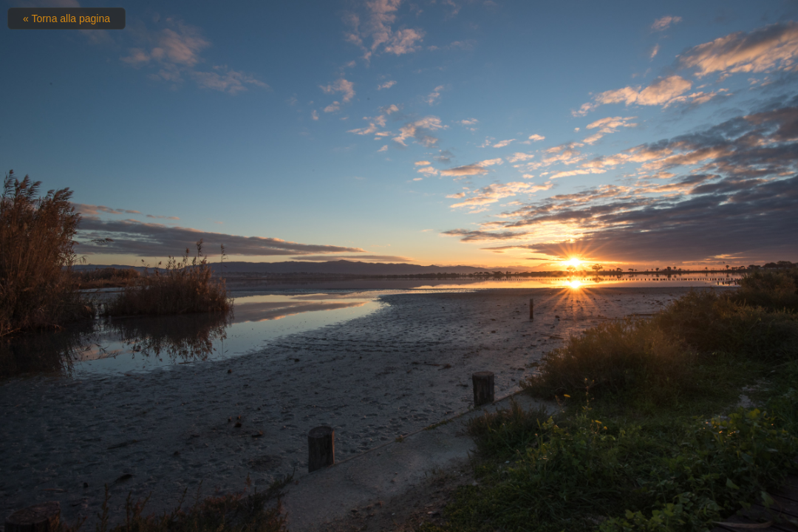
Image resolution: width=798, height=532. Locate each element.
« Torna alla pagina (66, 18)
